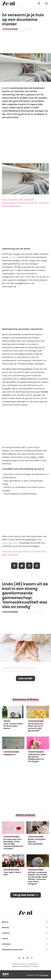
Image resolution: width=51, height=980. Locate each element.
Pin (29, 566)
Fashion (6, 933)
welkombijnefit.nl (10, 543)
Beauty (6, 927)
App (37, 566)
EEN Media (44, 975)
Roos (40, 612)
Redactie (16, 964)
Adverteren (33, 964)
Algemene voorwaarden (21, 966)
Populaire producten (12, 950)
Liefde (5, 939)
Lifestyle (6, 944)
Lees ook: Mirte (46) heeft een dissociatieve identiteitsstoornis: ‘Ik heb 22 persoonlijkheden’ (25, 203)
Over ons (24, 964)
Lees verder (26, 678)
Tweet (22, 566)
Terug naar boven (24, 895)
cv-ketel (13, 257)
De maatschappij (10, 29)
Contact (35, 966)
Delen (14, 566)
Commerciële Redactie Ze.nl (19, 31)
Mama (5, 922)
